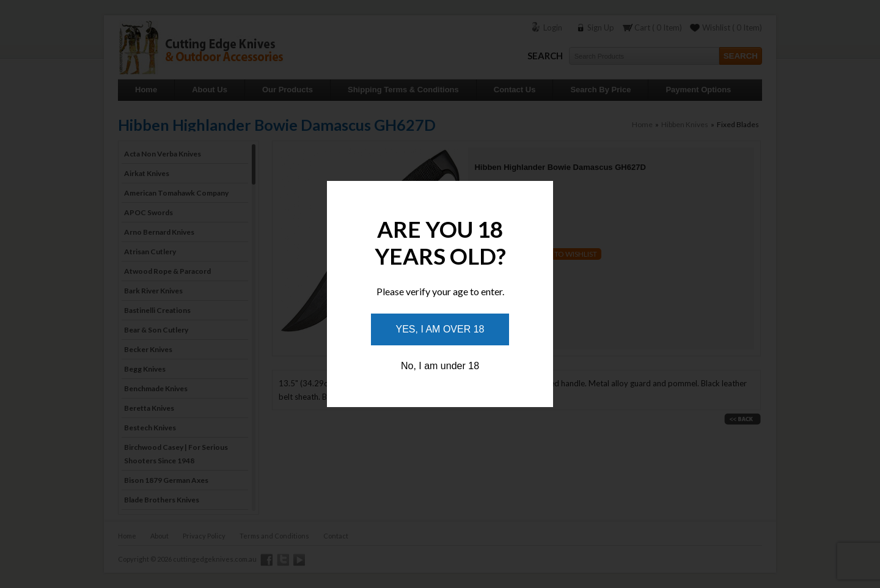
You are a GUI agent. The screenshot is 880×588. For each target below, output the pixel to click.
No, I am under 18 (440, 366)
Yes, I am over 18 (440, 329)
